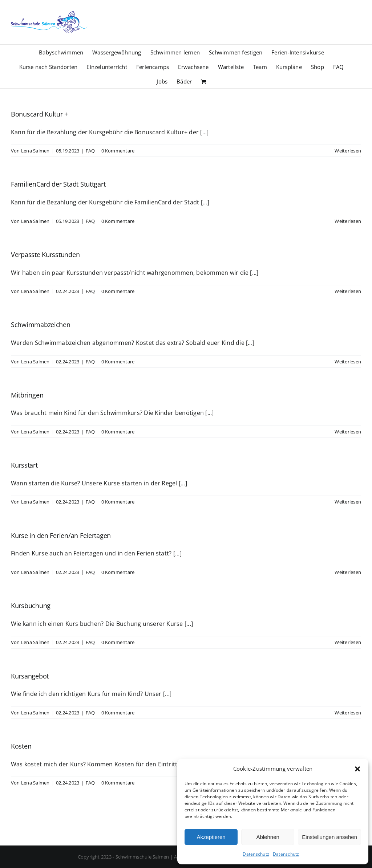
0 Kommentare (118, 151)
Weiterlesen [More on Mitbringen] (348, 432)
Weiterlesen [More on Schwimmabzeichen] (348, 362)
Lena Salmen (35, 151)
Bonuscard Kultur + (39, 114)
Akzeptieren (211, 837)
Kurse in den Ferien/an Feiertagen (61, 535)
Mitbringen (27, 395)
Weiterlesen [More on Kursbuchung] (348, 642)
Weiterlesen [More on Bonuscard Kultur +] (348, 151)
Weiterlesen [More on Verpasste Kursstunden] (348, 291)
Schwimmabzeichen (41, 325)
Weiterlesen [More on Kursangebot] (348, 713)
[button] (357, 769)
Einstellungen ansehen (329, 837)
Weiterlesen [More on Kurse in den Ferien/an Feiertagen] (348, 572)
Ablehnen (268, 837)
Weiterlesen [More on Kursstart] (348, 502)
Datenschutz (256, 854)
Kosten (21, 746)
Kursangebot (30, 676)
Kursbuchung (31, 606)
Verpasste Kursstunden (45, 254)
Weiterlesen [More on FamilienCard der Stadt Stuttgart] (348, 221)
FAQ (90, 151)
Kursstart (24, 465)
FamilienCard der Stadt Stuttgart (58, 184)
